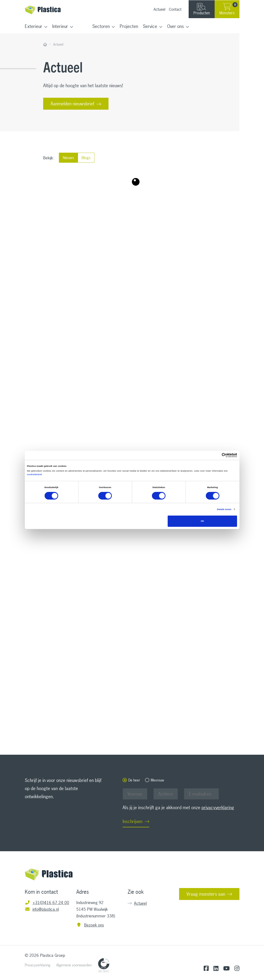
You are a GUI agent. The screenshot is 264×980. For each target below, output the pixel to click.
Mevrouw (157, 780)
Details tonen (224, 509)
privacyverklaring (218, 808)
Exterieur (34, 26)
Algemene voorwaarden (74, 965)
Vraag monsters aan (206, 894)
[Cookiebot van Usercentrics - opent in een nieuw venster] (216, 455)
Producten (202, 9)
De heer (134, 780)
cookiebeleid (34, 474)
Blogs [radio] (86, 157)
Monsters (228, 9)
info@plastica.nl (42, 909)
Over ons (176, 26)
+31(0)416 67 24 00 (47, 902)
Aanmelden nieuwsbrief (72, 104)
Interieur (60, 26)
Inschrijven (132, 821)
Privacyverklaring (38, 965)
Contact (175, 9)
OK (202, 521)
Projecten (129, 26)
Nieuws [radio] (68, 157)
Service (150, 26)
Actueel (159, 9)
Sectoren (101, 26)
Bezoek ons (90, 925)
